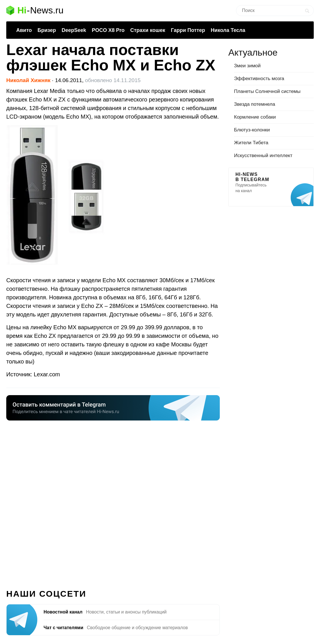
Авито (24, 30)
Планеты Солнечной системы (267, 91)
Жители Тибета (251, 143)
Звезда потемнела (255, 104)
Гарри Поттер (188, 30)
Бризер (47, 30)
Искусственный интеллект (263, 156)
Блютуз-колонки (252, 130)
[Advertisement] (113, 501)
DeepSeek (74, 30)
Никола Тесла (228, 30)
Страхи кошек (148, 30)
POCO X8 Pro (108, 30)
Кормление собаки (255, 117)
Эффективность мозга (259, 79)
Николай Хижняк (28, 80)
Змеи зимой (247, 66)
